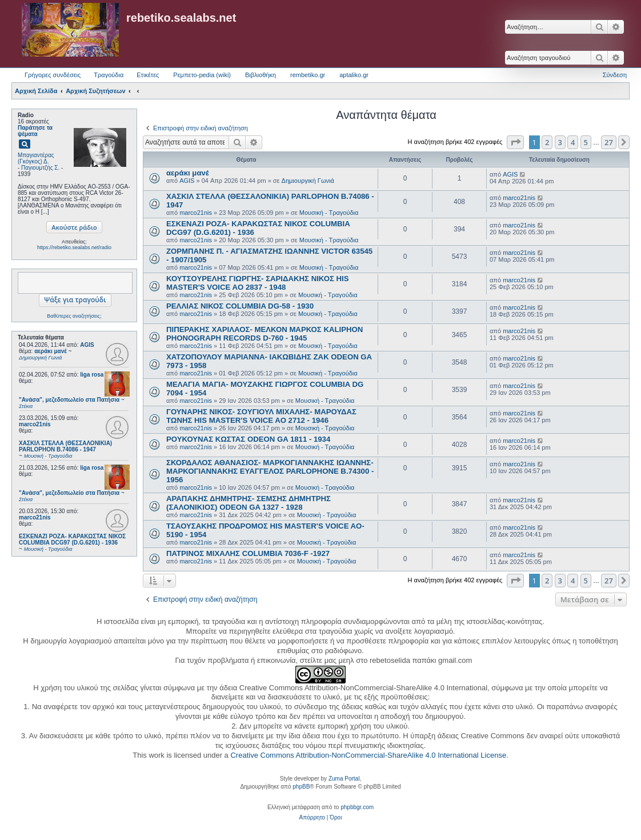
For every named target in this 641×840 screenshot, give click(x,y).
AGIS (87, 345)
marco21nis (35, 424)
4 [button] (573, 142)
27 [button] (609, 142)
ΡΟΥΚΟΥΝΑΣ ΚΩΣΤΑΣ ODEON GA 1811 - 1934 (248, 439)
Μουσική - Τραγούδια (329, 213)
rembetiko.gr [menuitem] (308, 75)
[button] (515, 142)
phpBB (301, 787)
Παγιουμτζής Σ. (40, 168)
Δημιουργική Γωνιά (308, 181)
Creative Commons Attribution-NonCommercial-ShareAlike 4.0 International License (368, 755)
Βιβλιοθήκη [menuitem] (261, 75)
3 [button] (560, 142)
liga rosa (92, 375)
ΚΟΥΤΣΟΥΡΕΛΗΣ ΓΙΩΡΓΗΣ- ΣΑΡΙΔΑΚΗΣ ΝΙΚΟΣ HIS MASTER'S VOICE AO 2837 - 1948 (258, 283)
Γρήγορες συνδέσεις (53, 75)
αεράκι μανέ (188, 173)
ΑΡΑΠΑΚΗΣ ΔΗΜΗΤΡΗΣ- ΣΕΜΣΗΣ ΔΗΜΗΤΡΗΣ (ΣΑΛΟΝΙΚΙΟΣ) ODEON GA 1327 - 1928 (249, 503)
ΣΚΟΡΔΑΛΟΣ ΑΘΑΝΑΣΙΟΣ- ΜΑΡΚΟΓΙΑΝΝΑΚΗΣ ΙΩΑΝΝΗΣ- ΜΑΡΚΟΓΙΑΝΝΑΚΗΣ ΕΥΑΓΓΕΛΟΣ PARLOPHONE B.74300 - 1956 (270, 471)
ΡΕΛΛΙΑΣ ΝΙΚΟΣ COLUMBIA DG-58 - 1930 (240, 306)
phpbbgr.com (357, 807)
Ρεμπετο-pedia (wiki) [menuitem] (202, 75)
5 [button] (586, 142)
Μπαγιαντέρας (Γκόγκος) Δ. (36, 158)
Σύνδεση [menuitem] (615, 75)
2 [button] (547, 142)
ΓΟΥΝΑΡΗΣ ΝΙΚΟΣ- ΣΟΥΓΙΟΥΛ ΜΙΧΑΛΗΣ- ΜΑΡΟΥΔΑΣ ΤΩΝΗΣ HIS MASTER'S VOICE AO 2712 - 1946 (261, 416)
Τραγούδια (109, 75)
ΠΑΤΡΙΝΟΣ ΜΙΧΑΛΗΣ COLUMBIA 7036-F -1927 (248, 553)
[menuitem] (312, 818)
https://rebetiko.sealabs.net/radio (74, 247)
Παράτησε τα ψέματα (35, 131)
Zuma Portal (344, 779)
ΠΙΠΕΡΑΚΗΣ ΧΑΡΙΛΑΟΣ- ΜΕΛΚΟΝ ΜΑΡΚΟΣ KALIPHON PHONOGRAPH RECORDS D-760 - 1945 (265, 334)
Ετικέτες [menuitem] (148, 75)
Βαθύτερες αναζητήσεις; (74, 316)
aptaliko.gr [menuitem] (354, 75)
